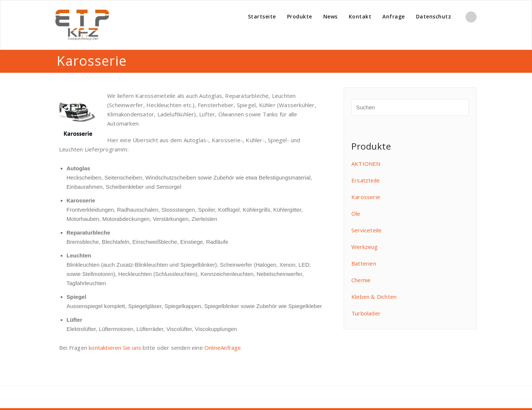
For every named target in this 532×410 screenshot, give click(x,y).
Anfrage (394, 16)
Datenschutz (434, 16)
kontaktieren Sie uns (115, 348)
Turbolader (366, 313)
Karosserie (366, 197)
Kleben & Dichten (374, 297)
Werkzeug (365, 247)
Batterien (364, 263)
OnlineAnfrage (223, 348)
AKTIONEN (366, 164)
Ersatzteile (366, 180)
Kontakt (360, 16)
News (330, 16)
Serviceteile (366, 230)
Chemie (361, 280)
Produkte (300, 16)
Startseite (262, 16)
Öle (356, 213)
